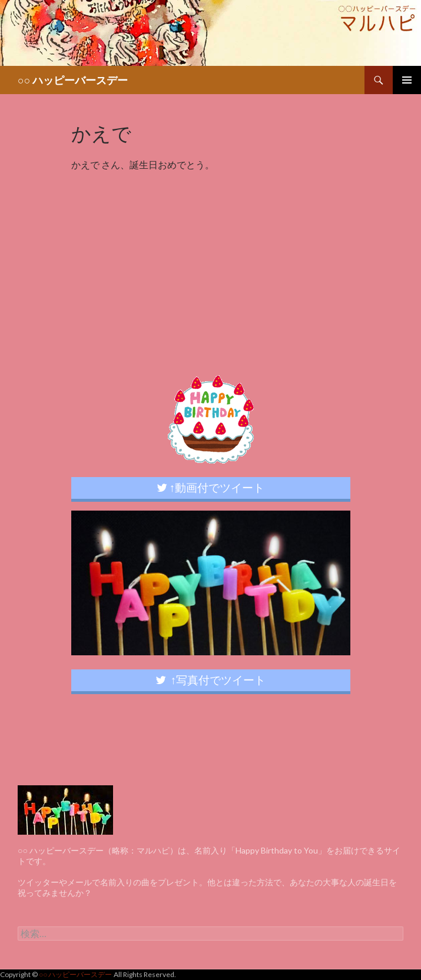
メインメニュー (407, 80)
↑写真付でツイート (211, 680)
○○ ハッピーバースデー (73, 80)
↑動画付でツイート (211, 487)
